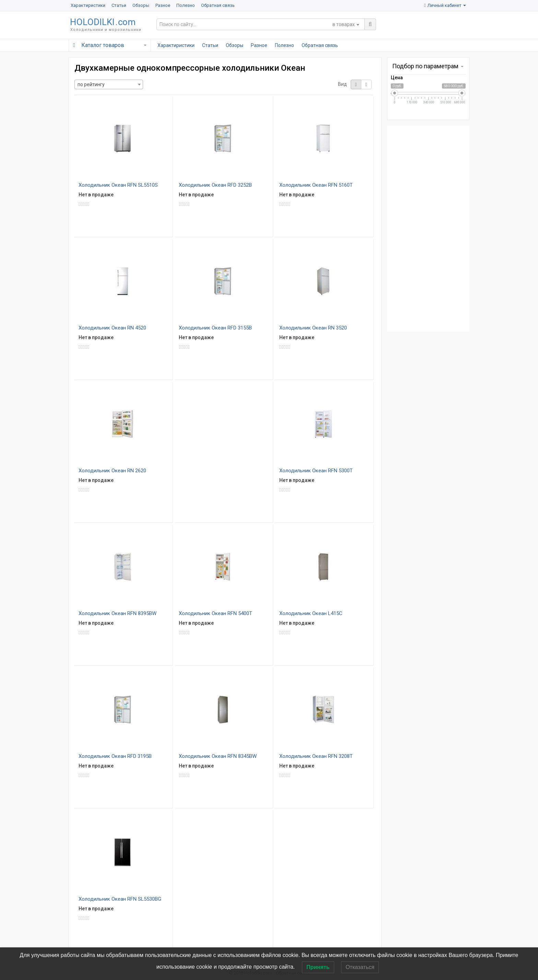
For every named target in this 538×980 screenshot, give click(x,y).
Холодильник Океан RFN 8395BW (118, 613)
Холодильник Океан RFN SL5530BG (120, 899)
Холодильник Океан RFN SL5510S (118, 185)
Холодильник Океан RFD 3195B (115, 756)
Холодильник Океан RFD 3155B (215, 328)
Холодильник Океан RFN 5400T (215, 613)
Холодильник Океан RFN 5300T (316, 471)
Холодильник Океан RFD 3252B (215, 185)
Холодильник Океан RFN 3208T (316, 756)
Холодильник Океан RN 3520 (313, 328)
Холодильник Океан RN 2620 (112, 471)
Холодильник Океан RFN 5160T (316, 185)
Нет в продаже (96, 195)
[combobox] (346, 24)
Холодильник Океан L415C (311, 613)
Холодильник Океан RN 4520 (112, 328)
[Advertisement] (428, 229)
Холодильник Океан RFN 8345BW (218, 756)
